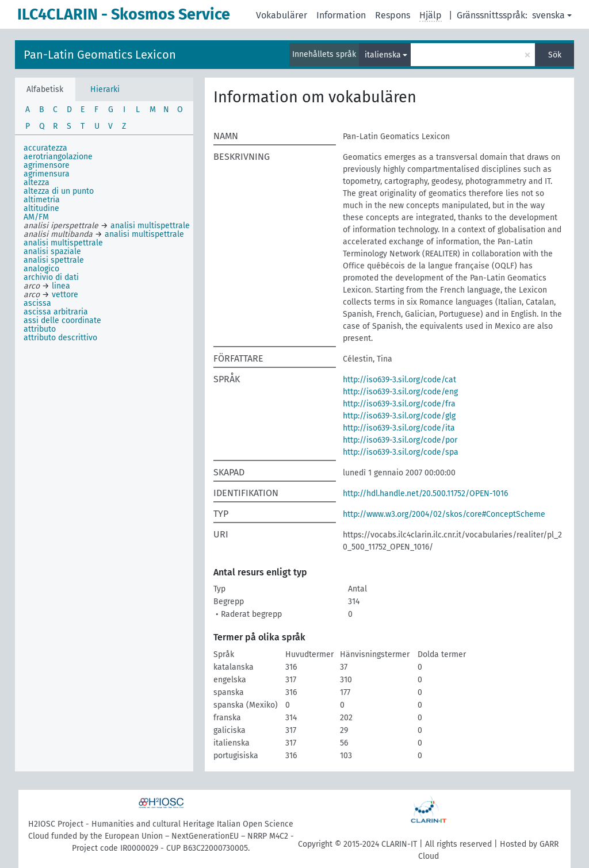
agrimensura (47, 174)
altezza (37, 183)
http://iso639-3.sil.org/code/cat (399, 380)
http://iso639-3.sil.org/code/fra (399, 404)
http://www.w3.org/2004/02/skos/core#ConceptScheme (444, 514)
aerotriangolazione (58, 157)
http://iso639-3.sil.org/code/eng (400, 392)
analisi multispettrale (63, 243)
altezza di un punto (59, 191)
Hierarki (105, 89)
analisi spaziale (52, 251)
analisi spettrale (54, 260)
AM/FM (36, 217)
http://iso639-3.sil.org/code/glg (399, 416)
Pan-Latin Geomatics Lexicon (100, 55)
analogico (41, 269)
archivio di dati (51, 277)
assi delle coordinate (62, 320)
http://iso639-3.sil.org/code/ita (399, 428)
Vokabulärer (282, 15)
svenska (548, 15)
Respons (393, 15)
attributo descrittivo (60, 338)
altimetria (42, 200)
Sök (555, 55)
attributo (40, 329)
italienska (383, 55)
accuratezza (45, 148)
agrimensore (47, 165)
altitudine (41, 208)
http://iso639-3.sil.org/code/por (400, 440)
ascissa (37, 303)
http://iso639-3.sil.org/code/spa (401, 452)
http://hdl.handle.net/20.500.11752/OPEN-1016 (425, 493)
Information (341, 15)
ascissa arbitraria (56, 312)
